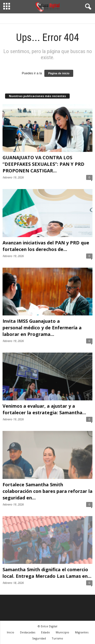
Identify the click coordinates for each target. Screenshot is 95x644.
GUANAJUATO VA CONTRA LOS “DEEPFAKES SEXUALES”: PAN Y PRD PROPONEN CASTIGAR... (43, 164)
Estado (45, 632)
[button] (87, 7)
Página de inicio (59, 73)
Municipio (62, 632)
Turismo (57, 638)
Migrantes (82, 632)
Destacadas (28, 632)
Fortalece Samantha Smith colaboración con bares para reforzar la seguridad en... (48, 491)
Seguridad (39, 638)
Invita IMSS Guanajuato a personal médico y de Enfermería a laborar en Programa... (42, 328)
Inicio (11, 632)
